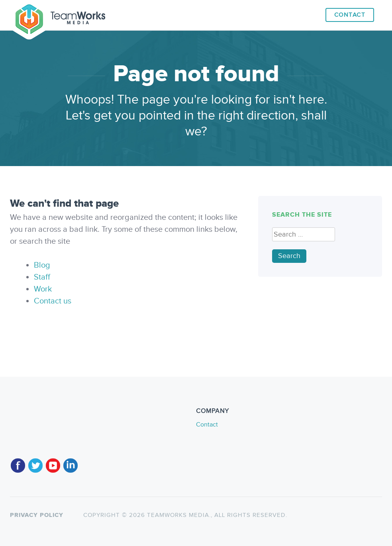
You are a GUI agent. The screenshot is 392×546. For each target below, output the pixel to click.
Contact (350, 15)
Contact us (53, 301)
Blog (42, 265)
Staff (42, 277)
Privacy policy (37, 515)
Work (43, 289)
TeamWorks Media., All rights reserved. (216, 515)
